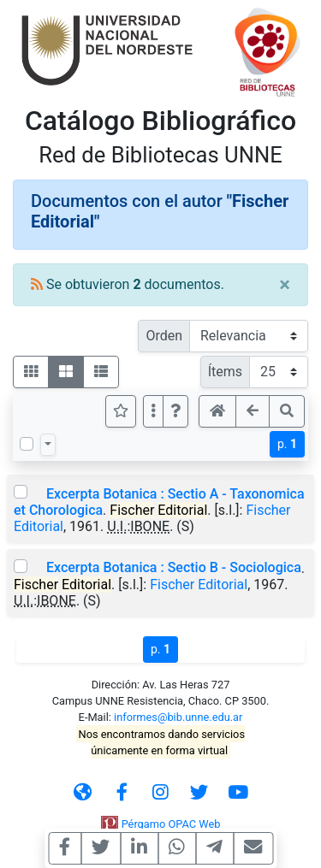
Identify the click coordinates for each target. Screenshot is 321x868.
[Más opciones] (153, 411)
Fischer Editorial (199, 585)
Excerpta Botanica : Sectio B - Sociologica (174, 567)
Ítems (225, 372)
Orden (164, 336)
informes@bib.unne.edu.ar (178, 717)
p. (287, 444)
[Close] (285, 285)
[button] (175, 411)
